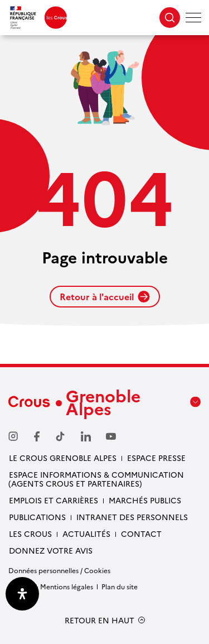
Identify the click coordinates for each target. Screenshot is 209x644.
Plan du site (120, 586)
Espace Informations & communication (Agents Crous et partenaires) (96, 479)
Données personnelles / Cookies (59, 570)
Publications (37, 517)
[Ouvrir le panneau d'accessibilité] (22, 594)
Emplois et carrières (54, 500)
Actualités (86, 534)
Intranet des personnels (132, 517)
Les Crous (30, 534)
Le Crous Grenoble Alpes (63, 458)
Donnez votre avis (51, 550)
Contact (141, 534)
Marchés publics (145, 500)
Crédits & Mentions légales (51, 586)
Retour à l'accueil (105, 296)
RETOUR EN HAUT (99, 620)
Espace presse (156, 458)
